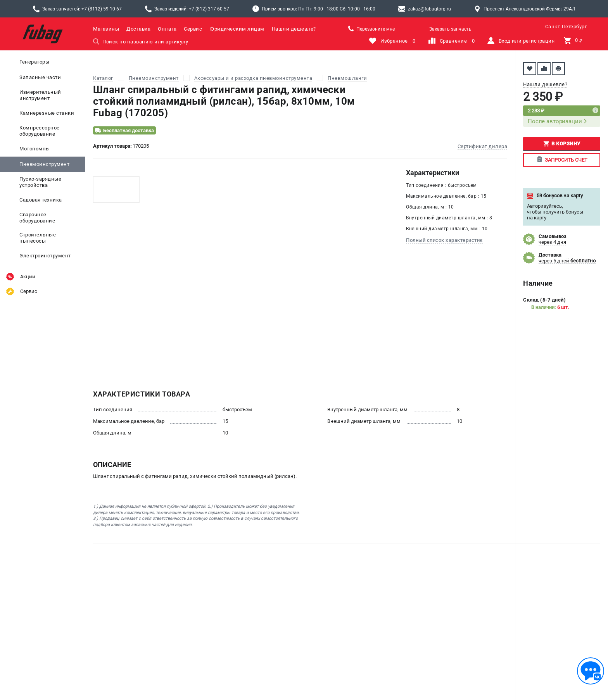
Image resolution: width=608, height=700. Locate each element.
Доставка (138, 29)
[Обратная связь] (591, 671)
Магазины (106, 29)
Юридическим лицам (237, 29)
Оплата (167, 29)
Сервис (193, 29)
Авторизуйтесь (544, 206)
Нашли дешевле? (294, 29)
